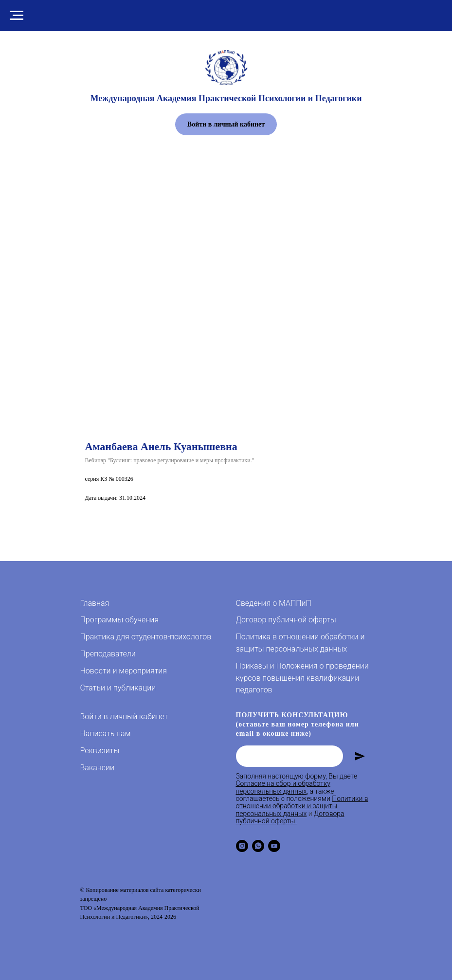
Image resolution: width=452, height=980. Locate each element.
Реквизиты (100, 751)
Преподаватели (108, 654)
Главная (95, 603)
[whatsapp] (258, 846)
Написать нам (106, 734)
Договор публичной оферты (286, 620)
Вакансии (97, 768)
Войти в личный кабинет (124, 717)
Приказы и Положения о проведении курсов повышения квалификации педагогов (302, 678)
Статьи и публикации (118, 688)
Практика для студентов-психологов (146, 637)
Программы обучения (119, 620)
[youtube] (274, 846)
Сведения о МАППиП (274, 603)
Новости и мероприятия (124, 671)
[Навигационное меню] (17, 16)
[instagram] (242, 846)
